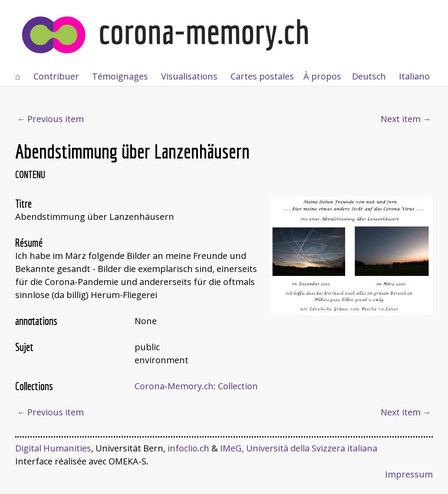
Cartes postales (262, 76)
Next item (401, 119)
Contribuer (56, 76)
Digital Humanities (53, 448)
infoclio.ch (188, 448)
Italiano (414, 76)
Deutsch (369, 76)
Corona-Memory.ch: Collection (196, 386)
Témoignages (120, 76)
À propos (322, 76)
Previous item (56, 119)
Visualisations (189, 76)
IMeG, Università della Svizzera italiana (299, 448)
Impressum (409, 474)
